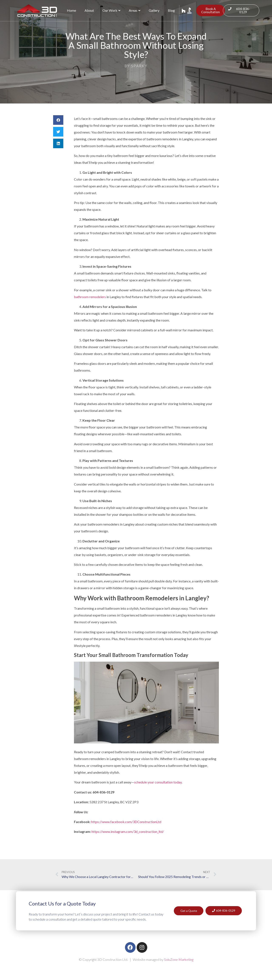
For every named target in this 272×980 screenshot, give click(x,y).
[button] (58, 120)
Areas (135, 10)
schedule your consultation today (158, 782)
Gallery (154, 10)
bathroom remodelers (90, 297)
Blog (171, 10)
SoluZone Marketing (179, 959)
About (89, 10)
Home (72, 10)
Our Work (111, 10)
